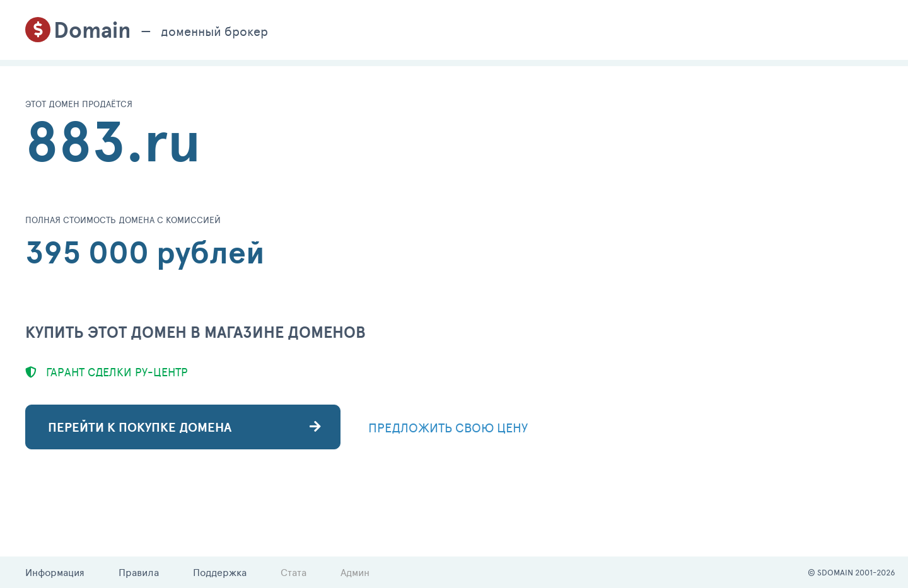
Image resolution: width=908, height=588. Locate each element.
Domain (92, 30)
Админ (355, 572)
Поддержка (220, 572)
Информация (55, 572)
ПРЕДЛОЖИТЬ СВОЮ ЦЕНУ (448, 427)
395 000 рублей (145, 252)
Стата (294, 572)
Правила (139, 572)
